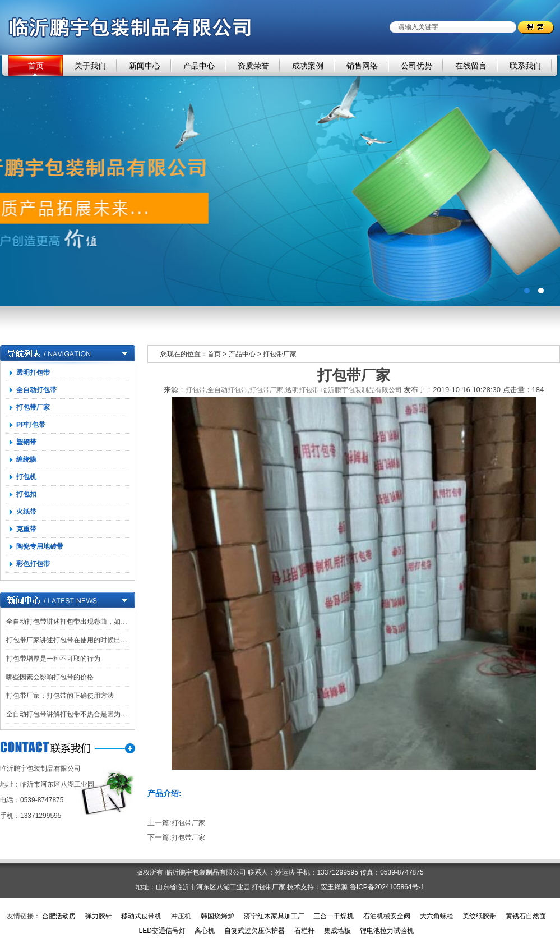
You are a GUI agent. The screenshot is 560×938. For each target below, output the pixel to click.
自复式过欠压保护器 (254, 931)
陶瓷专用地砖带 (40, 546)
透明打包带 (33, 373)
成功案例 (308, 66)
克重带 (26, 529)
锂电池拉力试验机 (387, 931)
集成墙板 (337, 931)
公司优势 (416, 66)
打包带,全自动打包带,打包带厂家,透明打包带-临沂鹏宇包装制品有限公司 (294, 390)
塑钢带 (26, 442)
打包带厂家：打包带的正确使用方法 (60, 696)
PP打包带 (31, 425)
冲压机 (181, 916)
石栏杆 (304, 931)
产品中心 (199, 66)
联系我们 (525, 66)
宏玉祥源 (334, 887)
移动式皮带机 (141, 916)
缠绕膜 (26, 459)
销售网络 (362, 66)
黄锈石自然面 (526, 916)
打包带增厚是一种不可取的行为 (53, 659)
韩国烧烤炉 (217, 916)
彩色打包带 (33, 564)
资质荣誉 (253, 66)
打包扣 (26, 494)
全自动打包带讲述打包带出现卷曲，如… (67, 622)
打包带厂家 (33, 407)
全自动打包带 (36, 390)
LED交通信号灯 (162, 931)
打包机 (26, 477)
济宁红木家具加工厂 (274, 916)
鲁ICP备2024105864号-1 (387, 887)
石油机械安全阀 (387, 916)
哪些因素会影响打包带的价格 (50, 677)
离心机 (205, 931)
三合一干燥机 (334, 916)
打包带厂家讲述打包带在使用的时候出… (67, 640)
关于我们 (90, 66)
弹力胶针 (99, 916)
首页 (36, 66)
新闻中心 (145, 66)
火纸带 (26, 512)
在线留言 (471, 66)
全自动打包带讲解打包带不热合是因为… (67, 714)
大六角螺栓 (437, 916)
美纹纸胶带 (479, 916)
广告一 (280, 180)
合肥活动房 (59, 916)
